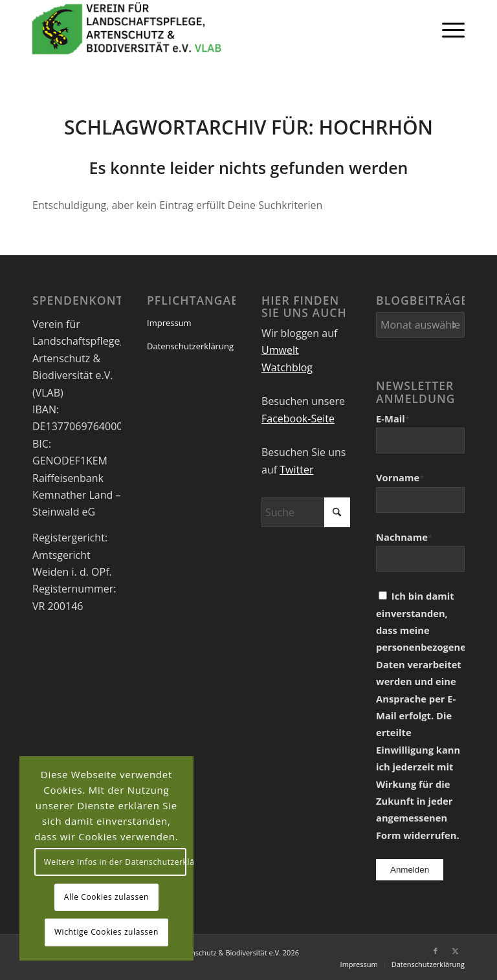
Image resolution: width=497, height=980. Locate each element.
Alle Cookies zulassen (106, 897)
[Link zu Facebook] (436, 951)
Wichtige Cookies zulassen (106, 932)
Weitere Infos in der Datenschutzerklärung (116, 862)
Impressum (169, 323)
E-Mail (393, 419)
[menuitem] (447, 29)
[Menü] (447, 29)
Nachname (404, 537)
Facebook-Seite (298, 419)
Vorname (400, 477)
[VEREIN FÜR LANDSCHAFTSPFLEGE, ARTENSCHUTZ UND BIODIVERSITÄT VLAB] (127, 29)
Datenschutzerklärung (190, 346)
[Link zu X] (455, 951)
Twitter (296, 470)
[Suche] (306, 512)
